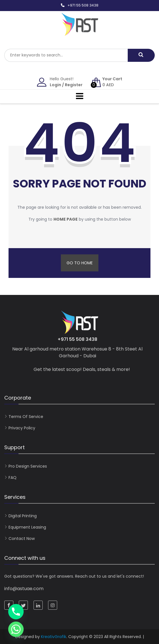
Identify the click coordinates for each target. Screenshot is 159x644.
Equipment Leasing (27, 527)
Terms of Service (26, 417)
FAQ (13, 478)
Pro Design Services (28, 466)
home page (66, 219)
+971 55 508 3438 (83, 5)
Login (55, 85)
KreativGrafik (54, 637)
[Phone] (16, 612)
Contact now (22, 539)
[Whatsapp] (16, 629)
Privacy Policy (22, 428)
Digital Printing (23, 516)
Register (74, 85)
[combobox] (66, 55)
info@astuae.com (24, 589)
